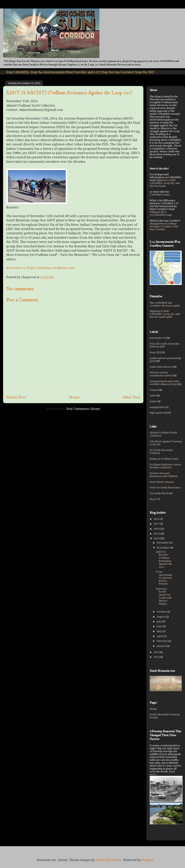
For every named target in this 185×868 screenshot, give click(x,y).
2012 (157, 657)
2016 (157, 529)
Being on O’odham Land (164, 459)
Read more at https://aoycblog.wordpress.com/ (41, 268)
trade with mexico (161, 367)
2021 (157, 519)
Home (74, 397)
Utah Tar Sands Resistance (165, 488)
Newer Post (16, 397)
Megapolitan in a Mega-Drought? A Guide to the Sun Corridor (164, 226)
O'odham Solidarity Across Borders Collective (165, 466)
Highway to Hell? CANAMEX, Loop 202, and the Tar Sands (165, 183)
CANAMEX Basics (160, 195)
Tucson (154, 390)
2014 (157, 538)
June (160, 626)
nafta (153, 396)
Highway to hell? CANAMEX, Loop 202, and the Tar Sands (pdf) (165, 314)
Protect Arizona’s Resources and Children (164, 475)
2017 (157, 524)
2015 (157, 534)
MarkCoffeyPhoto (109, 860)
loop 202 (155, 352)
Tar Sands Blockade (161, 493)
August (161, 617)
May (159, 631)
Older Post (131, 397)
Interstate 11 (157, 338)
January (162, 646)
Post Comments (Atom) (83, 409)
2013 (157, 652)
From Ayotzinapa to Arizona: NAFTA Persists (164, 578)
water (153, 401)
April (160, 636)
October (162, 612)
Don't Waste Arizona (162, 482)
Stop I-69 (155, 499)
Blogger (148, 860)
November (163, 548)
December (163, 543)
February (162, 641)
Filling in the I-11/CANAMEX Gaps (161, 213)
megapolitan (157, 407)
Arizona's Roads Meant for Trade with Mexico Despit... (164, 596)
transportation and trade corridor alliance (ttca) (164, 383)
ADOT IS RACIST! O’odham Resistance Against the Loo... (164, 559)
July (159, 622)
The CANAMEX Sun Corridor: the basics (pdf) (165, 304)
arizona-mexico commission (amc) (161, 374)
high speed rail (158, 413)
